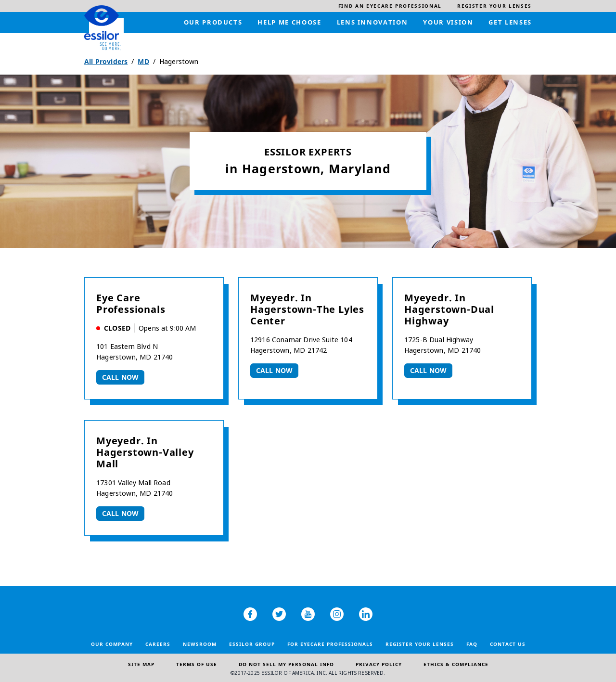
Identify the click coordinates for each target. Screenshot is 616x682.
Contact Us (508, 644)
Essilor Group (252, 644)
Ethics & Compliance (456, 664)
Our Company (112, 644)
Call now (120, 377)
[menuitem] (390, 6)
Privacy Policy (379, 664)
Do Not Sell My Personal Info (286, 664)
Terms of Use (197, 664)
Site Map (141, 664)
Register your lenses (420, 644)
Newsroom (200, 644)
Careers (158, 644)
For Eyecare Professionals (330, 644)
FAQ (472, 644)
